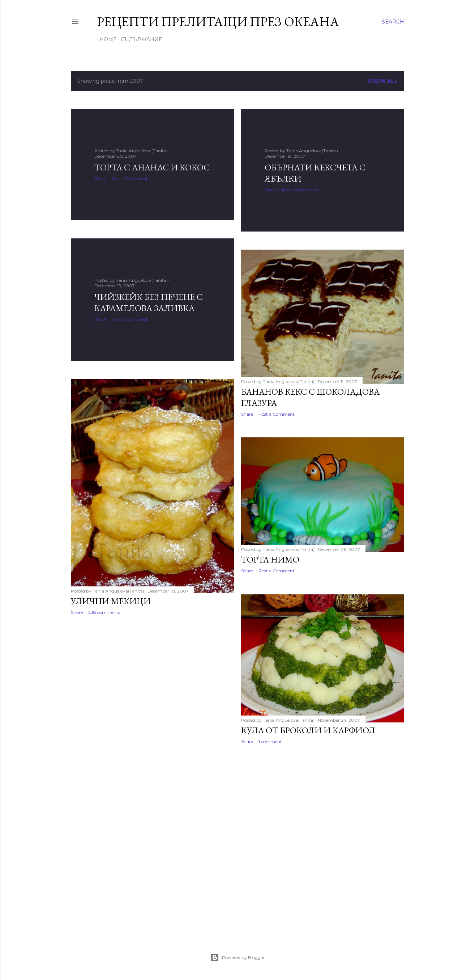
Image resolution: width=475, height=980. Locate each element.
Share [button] (100, 179)
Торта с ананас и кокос (152, 167)
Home (106, 39)
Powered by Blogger (237, 958)
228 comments (104, 612)
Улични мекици (111, 601)
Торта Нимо (270, 559)
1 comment (270, 741)
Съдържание (139, 39)
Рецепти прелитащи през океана (218, 22)
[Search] (393, 22)
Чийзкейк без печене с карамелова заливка (149, 302)
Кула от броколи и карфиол (308, 730)
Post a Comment (130, 179)
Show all (383, 81)
